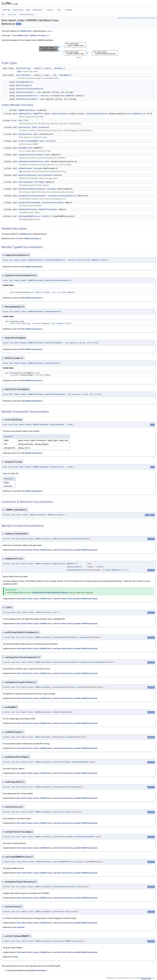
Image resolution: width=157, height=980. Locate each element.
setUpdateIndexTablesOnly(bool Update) (50, 592)
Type (19, 71)
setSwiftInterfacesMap (29, 203)
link (20, 120)
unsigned (38, 168)
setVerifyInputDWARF (28, 141)
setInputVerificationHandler (32, 196)
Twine (19, 323)
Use (21, 171)
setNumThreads (25, 168)
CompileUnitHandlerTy (27, 96)
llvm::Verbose (18, 927)
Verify (49, 141)
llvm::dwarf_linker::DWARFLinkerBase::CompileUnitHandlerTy (37, 260)
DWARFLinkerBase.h (32, 238)
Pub (55, 75)
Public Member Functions (135, 18)
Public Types (121, 18)
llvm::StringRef (59, 292)
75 (17, 238)
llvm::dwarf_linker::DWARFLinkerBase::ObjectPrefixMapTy (35, 343)
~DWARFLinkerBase (27, 110)
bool (35, 127)
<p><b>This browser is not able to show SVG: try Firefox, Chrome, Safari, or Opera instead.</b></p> (78, 49)
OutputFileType (23, 68)
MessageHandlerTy (24, 82)
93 (18, 453)
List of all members (150, 18)
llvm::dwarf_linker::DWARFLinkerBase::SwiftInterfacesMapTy (37, 394)
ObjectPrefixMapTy (25, 92)
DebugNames (65, 75)
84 (18, 349)
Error (14, 120)
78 (18, 329)
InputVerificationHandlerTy (30, 89)
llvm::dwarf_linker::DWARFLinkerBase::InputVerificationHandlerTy (40, 280)
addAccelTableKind (27, 175)
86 (18, 401)
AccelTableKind (23, 75)
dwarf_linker (12, 15)
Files (60, 10)
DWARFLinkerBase (27, 15)
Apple (47, 75)
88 (18, 491)
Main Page (6, 10)
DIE (68, 323)
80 (18, 380)
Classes (51, 10)
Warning (27, 323)
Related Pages (18, 10)
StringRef (40, 182)
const (62, 96)
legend (78, 57)
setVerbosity (24, 127)
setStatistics (25, 134)
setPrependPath (26, 182)
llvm (3, 15)
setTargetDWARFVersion (29, 216)
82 (18, 298)
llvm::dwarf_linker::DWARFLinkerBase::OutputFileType (39, 467)
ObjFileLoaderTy (24, 85)
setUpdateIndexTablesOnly (31, 155)
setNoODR (22, 148)
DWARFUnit (71, 96)
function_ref (47, 96)
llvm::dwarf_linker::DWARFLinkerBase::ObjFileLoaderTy (34, 363)
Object (48, 68)
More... (51, 31)
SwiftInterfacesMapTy (27, 99)
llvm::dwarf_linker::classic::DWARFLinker (34, 550)
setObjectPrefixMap (28, 209)
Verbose (42, 127)
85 (18, 267)
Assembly (58, 68)
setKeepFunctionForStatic (31, 161)
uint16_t (47, 216)
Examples (69, 10)
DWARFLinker (26, 31)
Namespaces (38, 10)
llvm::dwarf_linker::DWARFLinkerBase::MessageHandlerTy (35, 312)
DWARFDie (61, 323)
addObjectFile (25, 114)
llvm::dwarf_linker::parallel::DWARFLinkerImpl (77, 550)
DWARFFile (39, 114)
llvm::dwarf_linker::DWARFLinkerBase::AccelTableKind (39, 425)
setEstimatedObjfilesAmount (32, 189)
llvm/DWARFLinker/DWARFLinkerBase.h (30, 36)
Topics (28, 10)
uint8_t (70, 425)
